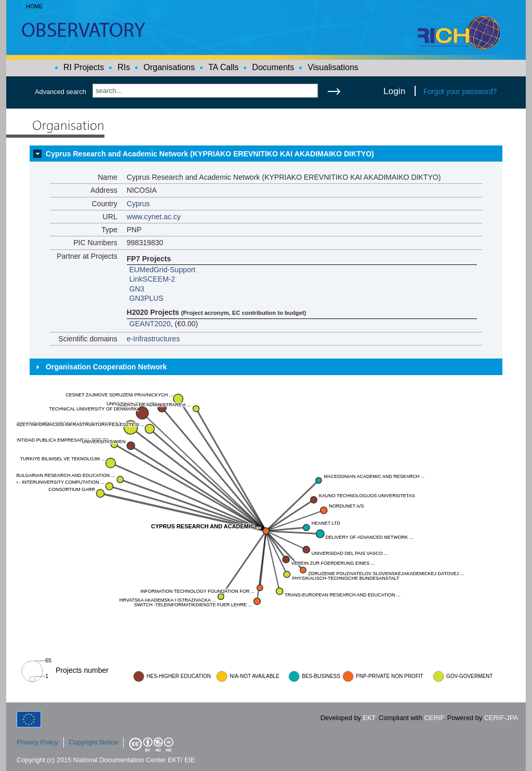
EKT (369, 718)
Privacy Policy (37, 742)
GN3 (137, 289)
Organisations (169, 67)
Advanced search (61, 92)
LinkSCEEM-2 (152, 279)
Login (394, 91)
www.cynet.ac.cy (154, 217)
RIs (124, 67)
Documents (273, 67)
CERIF (434, 718)
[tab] (266, 154)
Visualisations (333, 67)
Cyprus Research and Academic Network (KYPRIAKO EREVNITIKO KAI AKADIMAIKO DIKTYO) (210, 154)
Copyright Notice (94, 742)
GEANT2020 (150, 324)
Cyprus (138, 204)
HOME (34, 6)
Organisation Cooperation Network (106, 367)
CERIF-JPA (501, 718)
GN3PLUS (147, 298)
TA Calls (223, 67)
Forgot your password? (460, 91)
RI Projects (84, 67)
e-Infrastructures (154, 339)
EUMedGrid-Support (163, 270)
